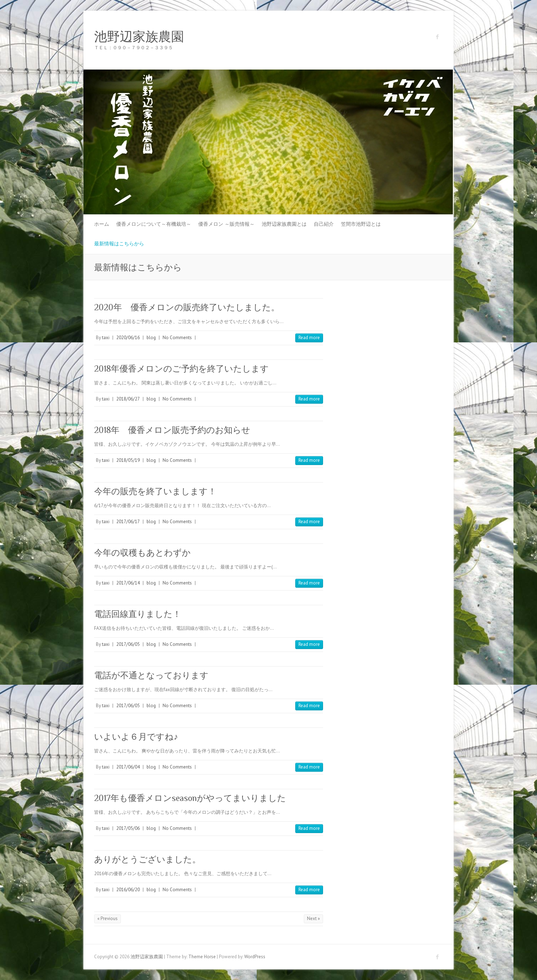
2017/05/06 (128, 828)
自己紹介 (324, 224)
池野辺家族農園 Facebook (438, 37)
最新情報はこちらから (119, 244)
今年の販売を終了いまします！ (155, 491)
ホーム (102, 224)
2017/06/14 (128, 583)
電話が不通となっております (151, 675)
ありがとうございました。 (147, 859)
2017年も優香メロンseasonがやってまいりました (190, 798)
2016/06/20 (128, 890)
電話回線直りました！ (138, 614)
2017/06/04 (128, 767)
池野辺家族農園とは (284, 224)
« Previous (108, 918)
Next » (313, 918)
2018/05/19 (128, 460)
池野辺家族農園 (139, 37)
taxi (106, 338)
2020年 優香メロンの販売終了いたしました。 (187, 307)
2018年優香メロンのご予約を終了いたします (181, 369)
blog (151, 338)
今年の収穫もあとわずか (142, 553)
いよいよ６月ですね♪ (136, 737)
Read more (309, 338)
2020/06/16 (128, 338)
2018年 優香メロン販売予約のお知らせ (172, 430)
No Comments (177, 338)
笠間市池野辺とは (361, 224)
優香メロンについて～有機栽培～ (154, 224)
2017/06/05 (128, 644)
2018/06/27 (128, 399)
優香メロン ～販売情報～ (226, 224)
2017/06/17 (128, 522)
